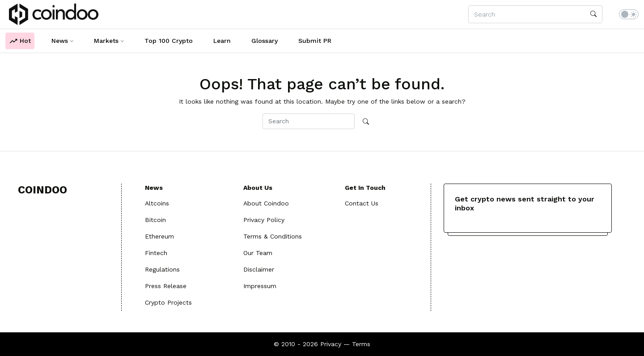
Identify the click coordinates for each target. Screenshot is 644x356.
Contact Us (362, 203)
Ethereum (159, 236)
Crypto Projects (168, 302)
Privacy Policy (264, 220)
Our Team (258, 253)
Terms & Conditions (273, 236)
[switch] (629, 14)
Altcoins (157, 203)
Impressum (260, 286)
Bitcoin (155, 220)
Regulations (162, 269)
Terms (361, 344)
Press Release (166, 286)
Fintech (156, 253)
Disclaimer (259, 269)
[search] (593, 14)
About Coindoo (266, 203)
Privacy (331, 344)
